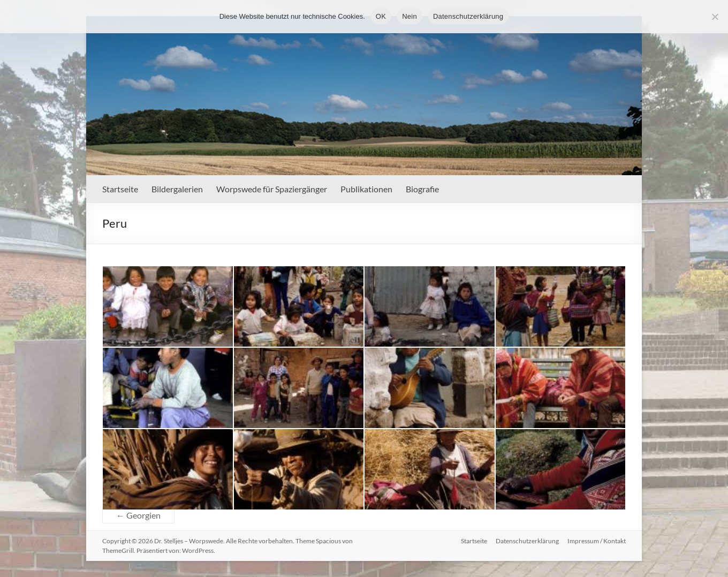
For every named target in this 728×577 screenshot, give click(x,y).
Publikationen (366, 189)
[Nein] (715, 17)
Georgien (138, 515)
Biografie (422, 189)
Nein (409, 16)
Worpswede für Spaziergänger (272, 189)
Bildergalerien (177, 189)
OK (381, 16)
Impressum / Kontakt (597, 541)
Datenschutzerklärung (527, 541)
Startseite (120, 189)
